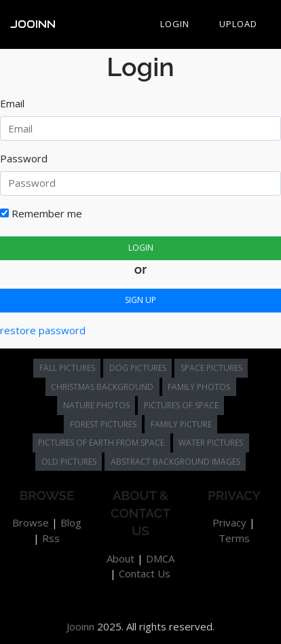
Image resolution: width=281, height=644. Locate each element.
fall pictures (67, 368)
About (120, 558)
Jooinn (33, 24)
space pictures (211, 368)
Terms (234, 538)
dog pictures (138, 368)
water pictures (211, 443)
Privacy (229, 522)
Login (175, 24)
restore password (43, 330)
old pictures (69, 462)
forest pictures (103, 424)
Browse (31, 522)
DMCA (160, 558)
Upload (238, 24)
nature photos (96, 405)
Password (24, 158)
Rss (51, 538)
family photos (199, 387)
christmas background (102, 387)
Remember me (41, 213)
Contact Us (145, 573)
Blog (71, 522)
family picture (181, 424)
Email (12, 103)
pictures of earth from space (101, 443)
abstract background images (175, 462)
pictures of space (181, 405)
